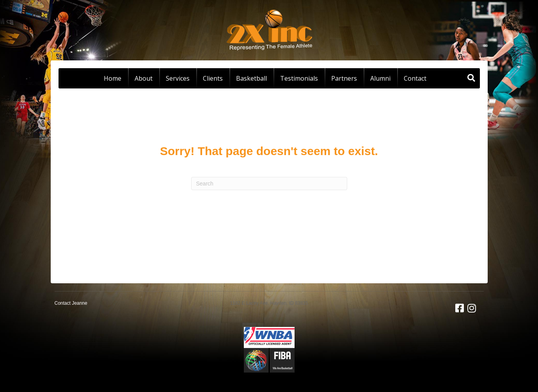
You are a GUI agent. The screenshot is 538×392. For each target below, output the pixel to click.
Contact (415, 78)
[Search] (471, 78)
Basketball (251, 78)
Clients (213, 78)
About (144, 78)
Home (113, 78)
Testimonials (299, 78)
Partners (344, 78)
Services (178, 78)
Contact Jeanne (71, 303)
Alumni (380, 78)
